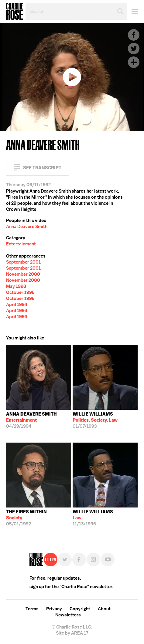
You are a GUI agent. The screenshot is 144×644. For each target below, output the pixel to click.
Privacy (54, 609)
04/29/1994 (31, 420)
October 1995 (20, 292)
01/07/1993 (95, 420)
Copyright (80, 609)
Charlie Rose (15, 12)
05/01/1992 (26, 518)
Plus (134, 62)
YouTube (108, 560)
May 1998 (16, 286)
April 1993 (17, 317)
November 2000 (23, 274)
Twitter (134, 49)
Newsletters (68, 615)
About (104, 609)
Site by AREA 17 (72, 633)
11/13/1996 (93, 518)
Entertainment (21, 244)
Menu (132, 11)
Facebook (134, 35)
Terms (32, 609)
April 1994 (17, 305)
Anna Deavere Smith (27, 227)
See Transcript (42, 168)
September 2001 (23, 262)
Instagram (93, 560)
